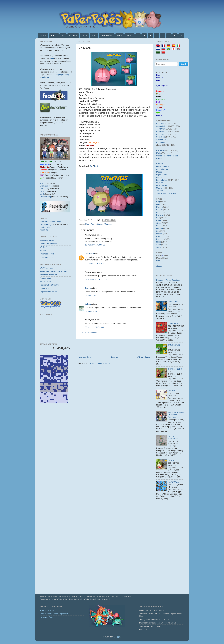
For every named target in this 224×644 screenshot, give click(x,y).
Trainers (160, 191)
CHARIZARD (174, 323)
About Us (44, 230)
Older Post (143, 357)
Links (84, 35)
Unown (159, 188)
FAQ (119, 35)
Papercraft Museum (48, 292)
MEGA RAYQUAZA (173, 437)
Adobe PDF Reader (48, 244)
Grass (100, 224)
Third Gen (161, 129)
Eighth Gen (161, 142)
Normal (159, 234)
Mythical (160, 183)
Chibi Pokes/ (162, 156)
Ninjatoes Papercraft (49, 275)
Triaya (88, 288)
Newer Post (85, 357)
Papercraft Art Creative (50, 285)
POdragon (108, 224)
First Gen (160, 123)
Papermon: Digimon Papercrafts (54, 271)
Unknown (89, 254)
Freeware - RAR (47, 254)
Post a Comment (89, 333)
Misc (94, 35)
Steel (158, 245)
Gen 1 (129, 35)
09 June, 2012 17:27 (94, 311)
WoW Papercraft (47, 268)
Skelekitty (160, 107)
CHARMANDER (175, 369)
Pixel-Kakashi (162, 99)
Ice (158, 231)
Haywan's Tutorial (47, 617)
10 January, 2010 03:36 (95, 245)
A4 (91, 166)
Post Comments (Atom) (100, 363)
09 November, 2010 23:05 (96, 279)
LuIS (42, 194)
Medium (160, 78)
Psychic (160, 239)
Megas (159, 172)
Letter (97, 166)
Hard (158, 80)
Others (159, 115)
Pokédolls (160, 150)
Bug (158, 202)
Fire (158, 218)
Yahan (88, 304)
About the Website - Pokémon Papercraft (176, 415)
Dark (158, 204)
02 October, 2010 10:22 (95, 264)
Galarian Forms (163, 166)
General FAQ (45, 224)
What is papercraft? (48, 610)
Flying (159, 220)
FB (63, 35)
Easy (87, 224)
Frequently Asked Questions (168, 280)
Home (43, 35)
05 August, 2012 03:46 (95, 327)
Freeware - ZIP (46, 257)
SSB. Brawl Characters (166, 193)
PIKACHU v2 (174, 302)
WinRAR (44, 247)
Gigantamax (161, 175)
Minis (159, 153)
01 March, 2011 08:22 (94, 295)
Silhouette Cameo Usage (51, 222)
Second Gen (162, 126)
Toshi (42, 183)
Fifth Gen (160, 134)
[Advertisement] (114, 348)
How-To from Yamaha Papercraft (54, 614)
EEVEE (171, 460)
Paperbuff (160, 110)
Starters (160, 164)
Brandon (160, 91)
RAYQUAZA (173, 482)
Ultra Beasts (162, 185)
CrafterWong (45, 197)
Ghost (159, 223)
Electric (159, 210)
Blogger (117, 637)
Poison (159, 236)
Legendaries (162, 180)
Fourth (93, 224)
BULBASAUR (174, 345)
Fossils (159, 177)
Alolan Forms (162, 169)
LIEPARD (172, 391)
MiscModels (107, 35)
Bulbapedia (45, 288)
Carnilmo (44, 189)
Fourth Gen (161, 132)
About (54, 35)
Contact (73, 35)
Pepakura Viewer (47, 240)
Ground (159, 228)
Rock (158, 242)
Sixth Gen (160, 137)
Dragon (159, 207)
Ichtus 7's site (46, 281)
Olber (42, 191)
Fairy (158, 212)
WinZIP (43, 250)
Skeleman (44, 186)
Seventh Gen (162, 140)
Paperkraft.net (46, 278)
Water (159, 247)
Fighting (160, 215)
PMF (158, 102)
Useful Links (45, 227)
